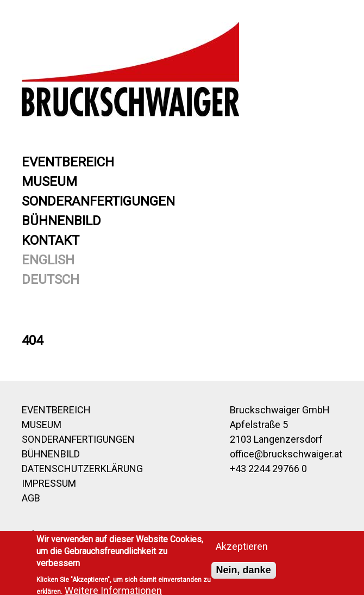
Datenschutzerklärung (82, 469)
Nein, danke (244, 573)
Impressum (49, 483)
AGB (31, 498)
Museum (49, 182)
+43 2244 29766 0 (268, 469)
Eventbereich (68, 162)
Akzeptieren (242, 549)
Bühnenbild (61, 221)
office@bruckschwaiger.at (286, 454)
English (48, 260)
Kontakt (51, 240)
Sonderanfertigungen (98, 201)
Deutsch (51, 280)
